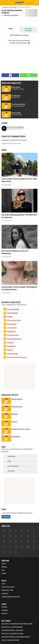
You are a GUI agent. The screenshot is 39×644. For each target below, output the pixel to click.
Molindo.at (5, 610)
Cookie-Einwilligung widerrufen (11, 597)
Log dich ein (5, 140)
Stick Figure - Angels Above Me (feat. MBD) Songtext (17, 624)
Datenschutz (5, 590)
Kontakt (4, 573)
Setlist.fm (4, 613)
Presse (4, 563)
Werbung (4, 567)
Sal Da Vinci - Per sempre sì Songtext (12, 633)
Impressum (5, 593)
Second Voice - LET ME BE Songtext (12, 627)
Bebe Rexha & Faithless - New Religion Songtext (16, 637)
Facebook (4, 607)
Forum (3, 583)
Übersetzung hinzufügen (28, 30)
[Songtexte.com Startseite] (20, 3)
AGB (11, 590)
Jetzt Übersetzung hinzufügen (18, 43)
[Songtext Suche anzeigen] (36, 3)
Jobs (3, 570)
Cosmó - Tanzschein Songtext (10, 640)
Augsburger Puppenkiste (11, 15)
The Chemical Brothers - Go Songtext (12, 630)
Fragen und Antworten (8, 587)
